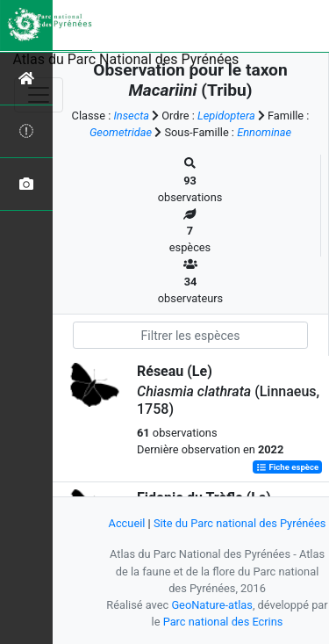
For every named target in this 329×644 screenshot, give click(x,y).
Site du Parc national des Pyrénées (240, 523)
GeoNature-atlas (212, 605)
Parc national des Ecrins (223, 622)
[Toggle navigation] (39, 95)
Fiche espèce (287, 467)
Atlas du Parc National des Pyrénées (126, 59)
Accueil (127, 523)
